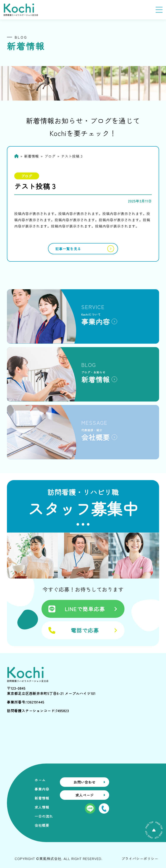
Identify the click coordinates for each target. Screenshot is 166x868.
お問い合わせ (85, 782)
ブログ (50, 156)
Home (16, 156)
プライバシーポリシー (140, 859)
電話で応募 (85, 630)
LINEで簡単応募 (85, 609)
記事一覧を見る (68, 249)
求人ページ (85, 795)
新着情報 (32, 156)
